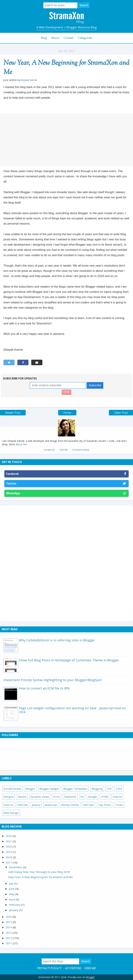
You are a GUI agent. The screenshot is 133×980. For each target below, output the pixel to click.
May (12, 894)
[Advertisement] (67, 140)
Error (57, 797)
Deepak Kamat (29, 80)
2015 (9, 922)
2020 (9, 846)
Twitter (64, 450)
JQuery (36, 805)
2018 (9, 857)
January (14, 910)
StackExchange (81, 450)
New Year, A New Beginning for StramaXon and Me (66, 68)
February (15, 905)
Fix (82, 797)
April (12, 899)
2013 (9, 933)
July (12, 883)
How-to (8, 805)
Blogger (30, 789)
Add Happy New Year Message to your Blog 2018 (39, 872)
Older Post (121, 413)
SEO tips (89, 805)
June (12, 889)
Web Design (11, 813)
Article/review (12, 789)
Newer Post (13, 413)
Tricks (119, 805)
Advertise (73, 969)
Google (92, 797)
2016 (9, 917)
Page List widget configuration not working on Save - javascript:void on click (72, 710)
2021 (9, 841)
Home (67, 413)
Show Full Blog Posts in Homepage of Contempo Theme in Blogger (69, 660)
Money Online (70, 805)
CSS (109, 789)
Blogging (97, 789)
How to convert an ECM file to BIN (44, 688)
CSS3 (119, 789)
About (55, 38)
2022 (9, 836)
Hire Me (90, 969)
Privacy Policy (49, 969)
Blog (44, 38)
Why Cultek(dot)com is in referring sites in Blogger (57, 640)
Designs (9, 797)
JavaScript (51, 805)
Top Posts (105, 805)
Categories (85, 38)
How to (117, 797)
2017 (9, 862)
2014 (9, 927)
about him (21, 444)
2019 (9, 852)
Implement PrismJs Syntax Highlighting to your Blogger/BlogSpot (53, 680)
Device (22, 797)
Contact (69, 38)
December (16, 867)
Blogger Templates (75, 789)
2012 (9, 938)
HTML (105, 797)
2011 (9, 943)
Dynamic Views (40, 797)
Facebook (49, 450)
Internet (22, 805)
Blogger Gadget (49, 789)
